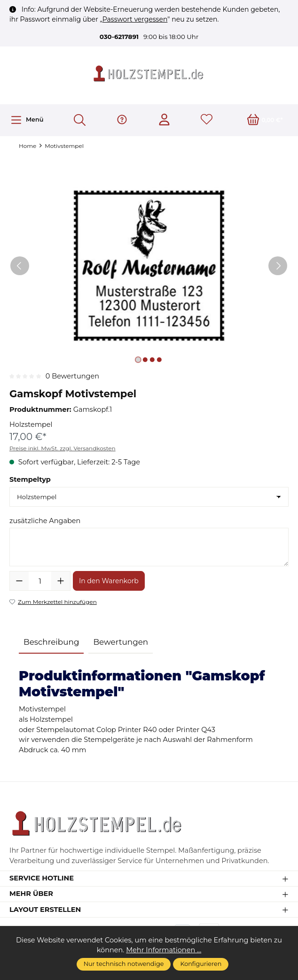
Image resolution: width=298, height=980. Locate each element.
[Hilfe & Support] (122, 120)
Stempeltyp (30, 479)
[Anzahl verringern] (19, 581)
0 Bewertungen (72, 377)
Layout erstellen (45, 910)
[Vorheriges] (20, 266)
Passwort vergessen (135, 19)
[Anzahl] (40, 581)
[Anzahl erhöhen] (61, 581)
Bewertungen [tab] (121, 642)
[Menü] (27, 120)
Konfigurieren (201, 964)
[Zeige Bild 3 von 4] (152, 360)
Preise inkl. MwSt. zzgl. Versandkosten (63, 448)
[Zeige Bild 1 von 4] (138, 360)
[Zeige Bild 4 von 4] (159, 360)
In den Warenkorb (109, 581)
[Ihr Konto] (164, 120)
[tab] (51, 643)
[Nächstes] (278, 266)
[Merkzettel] (207, 120)
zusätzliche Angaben (45, 521)
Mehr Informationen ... (164, 950)
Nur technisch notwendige (124, 964)
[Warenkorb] (265, 120)
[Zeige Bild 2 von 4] (145, 360)
